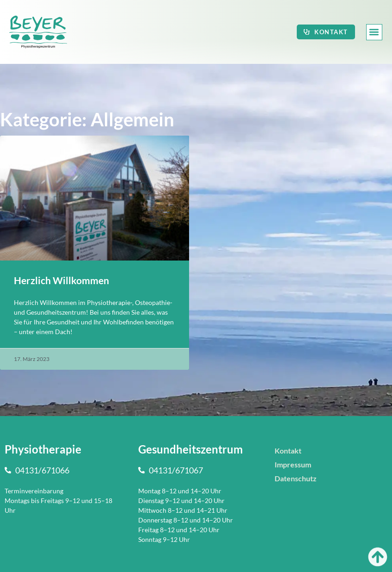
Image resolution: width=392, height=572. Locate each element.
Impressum (293, 464)
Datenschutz (296, 478)
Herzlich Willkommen (61, 280)
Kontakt (288, 451)
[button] (374, 32)
